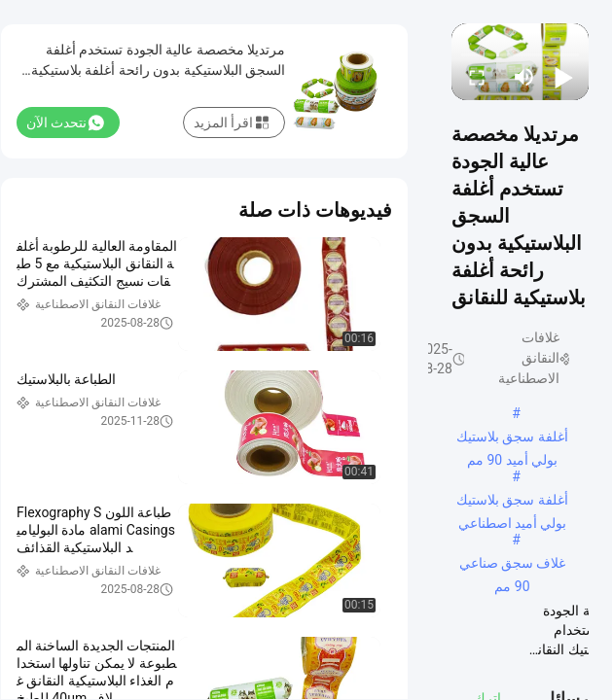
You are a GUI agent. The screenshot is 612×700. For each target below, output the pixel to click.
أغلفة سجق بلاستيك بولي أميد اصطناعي (512, 502)
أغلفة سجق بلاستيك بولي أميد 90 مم (512, 438)
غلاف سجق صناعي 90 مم (513, 565)
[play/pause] (563, 77)
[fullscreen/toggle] (477, 77)
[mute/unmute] (524, 77)
